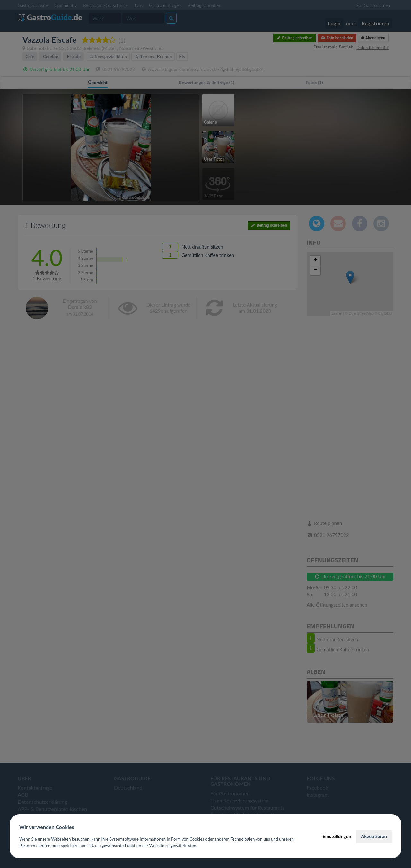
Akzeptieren (374, 836)
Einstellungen (337, 836)
